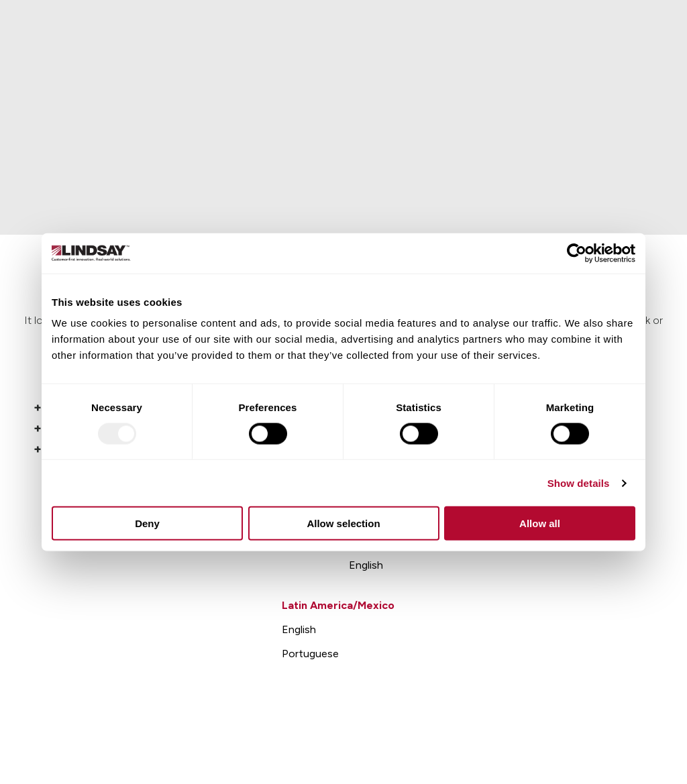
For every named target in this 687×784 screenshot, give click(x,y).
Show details (579, 483)
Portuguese (310, 654)
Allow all (540, 523)
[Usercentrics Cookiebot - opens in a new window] (577, 253)
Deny (147, 523)
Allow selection (343, 523)
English (366, 565)
